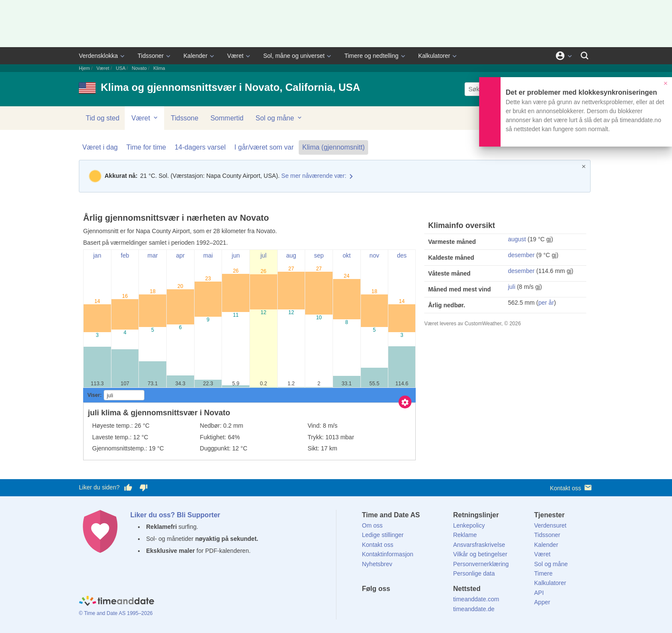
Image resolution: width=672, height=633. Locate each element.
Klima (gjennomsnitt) (333, 147)
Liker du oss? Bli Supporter (175, 515)
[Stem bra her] (128, 488)
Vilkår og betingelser (480, 554)
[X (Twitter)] (383, 604)
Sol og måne (279, 118)
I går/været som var (264, 147)
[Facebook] (369, 604)
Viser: (94, 395)
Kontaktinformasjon (388, 554)
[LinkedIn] (397, 604)
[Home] (117, 602)
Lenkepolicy (469, 525)
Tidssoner (151, 56)
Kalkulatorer (434, 56)
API (539, 593)
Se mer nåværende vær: (314, 176)
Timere (543, 573)
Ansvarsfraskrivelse (479, 545)
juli (511, 287)
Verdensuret (550, 525)
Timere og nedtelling (371, 56)
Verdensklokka (98, 56)
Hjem (84, 68)
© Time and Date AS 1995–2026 (116, 613)
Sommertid (227, 118)
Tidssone (185, 118)
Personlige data (474, 573)
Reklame (465, 535)
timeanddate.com (476, 599)
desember (521, 255)
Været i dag (100, 147)
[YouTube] (426, 604)
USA (120, 68)
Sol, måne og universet (294, 56)
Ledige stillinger (383, 535)
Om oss (372, 525)
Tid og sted (103, 118)
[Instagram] (412, 604)
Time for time (146, 147)
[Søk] (585, 56)
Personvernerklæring (481, 564)
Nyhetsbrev (377, 564)
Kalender (195, 56)
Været (235, 56)
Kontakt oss (571, 487)
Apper (542, 602)
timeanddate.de (474, 609)
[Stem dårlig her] (144, 488)
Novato (139, 68)
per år (546, 303)
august (517, 239)
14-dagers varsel (200, 147)
